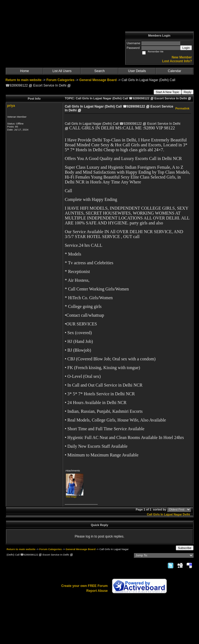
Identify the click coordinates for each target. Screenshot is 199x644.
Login (186, 48)
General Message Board (98, 80)
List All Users (62, 71)
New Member (182, 57)
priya (11, 106)
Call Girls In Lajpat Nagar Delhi (168, 514)
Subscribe (185, 548)
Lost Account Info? (177, 61)
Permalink (182, 108)
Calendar (175, 71)
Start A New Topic (168, 92)
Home (25, 71)
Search (99, 71)
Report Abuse (97, 591)
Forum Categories (61, 80)
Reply (188, 92)
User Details (137, 71)
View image (71, 497)
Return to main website (24, 80)
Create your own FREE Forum (84, 586)
